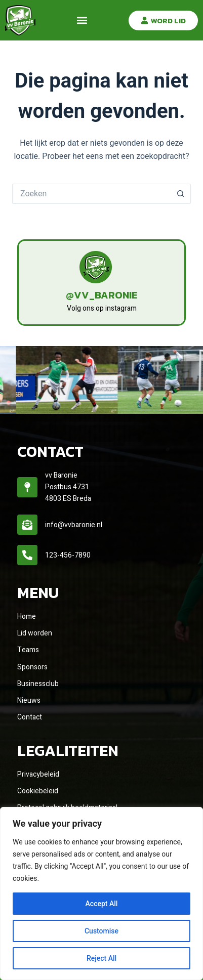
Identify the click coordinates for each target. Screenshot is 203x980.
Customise (101, 931)
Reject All (101, 958)
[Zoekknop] (181, 194)
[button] (82, 20)
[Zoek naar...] (91, 194)
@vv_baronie (101, 295)
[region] (101, 893)
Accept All (102, 904)
